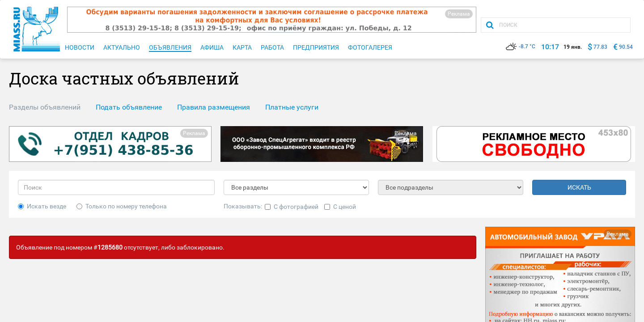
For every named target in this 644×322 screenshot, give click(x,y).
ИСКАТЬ (579, 187)
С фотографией (292, 207)
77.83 (600, 47)
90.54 (626, 47)
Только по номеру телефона (122, 206)
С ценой (340, 207)
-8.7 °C (521, 47)
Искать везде (42, 206)
